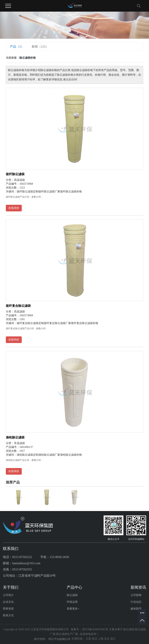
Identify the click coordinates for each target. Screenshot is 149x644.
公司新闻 (136, 595)
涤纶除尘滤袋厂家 (49, 455)
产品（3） (17, 47)
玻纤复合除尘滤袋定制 (30, 323)
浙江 (113, 639)
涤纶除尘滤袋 (15, 437)
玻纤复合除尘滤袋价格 (85, 323)
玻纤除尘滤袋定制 (28, 192)
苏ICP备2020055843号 (95, 629)
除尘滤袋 (72, 595)
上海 (101, 639)
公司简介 (8, 595)
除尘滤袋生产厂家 (67, 634)
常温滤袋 (19, 443)
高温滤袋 (19, 180)
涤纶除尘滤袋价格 (71, 455)
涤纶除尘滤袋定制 (28, 455)
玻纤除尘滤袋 (15, 174)
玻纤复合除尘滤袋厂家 (57, 323)
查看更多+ (73, 609)
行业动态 (136, 602)
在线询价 (14, 208)
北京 (107, 639)
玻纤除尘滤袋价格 (71, 192)
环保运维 (72, 602)
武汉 (95, 639)
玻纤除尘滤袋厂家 (49, 192)
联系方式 (8, 615)
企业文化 (8, 602)
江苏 (89, 639)
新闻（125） (40, 47)
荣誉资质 (8, 609)
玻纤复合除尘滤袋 (18, 306)
